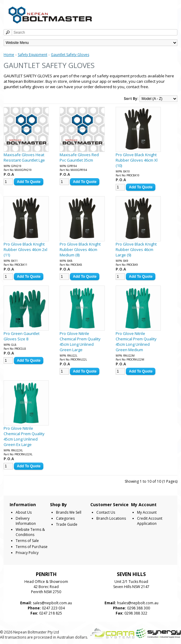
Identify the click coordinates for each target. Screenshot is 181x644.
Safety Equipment (33, 55)
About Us (24, 512)
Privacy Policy (27, 553)
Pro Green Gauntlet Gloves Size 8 (22, 336)
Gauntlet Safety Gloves (70, 55)
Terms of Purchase (32, 547)
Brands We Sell (69, 512)
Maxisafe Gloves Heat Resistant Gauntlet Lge (24, 157)
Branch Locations (111, 518)
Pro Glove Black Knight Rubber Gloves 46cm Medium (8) (80, 249)
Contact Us (106, 512)
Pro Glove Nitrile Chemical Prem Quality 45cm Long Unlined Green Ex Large (24, 436)
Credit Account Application (150, 521)
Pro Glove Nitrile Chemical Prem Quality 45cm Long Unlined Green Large (80, 342)
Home (9, 55)
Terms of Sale (27, 541)
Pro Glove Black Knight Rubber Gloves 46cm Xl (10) (137, 160)
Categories (65, 518)
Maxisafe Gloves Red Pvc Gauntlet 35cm (79, 157)
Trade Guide (67, 524)
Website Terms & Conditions (30, 532)
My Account (147, 512)
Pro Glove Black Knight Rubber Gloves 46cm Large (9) (136, 249)
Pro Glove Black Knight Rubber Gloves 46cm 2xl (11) (25, 249)
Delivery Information (26, 521)
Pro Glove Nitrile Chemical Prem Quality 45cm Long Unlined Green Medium (136, 342)
